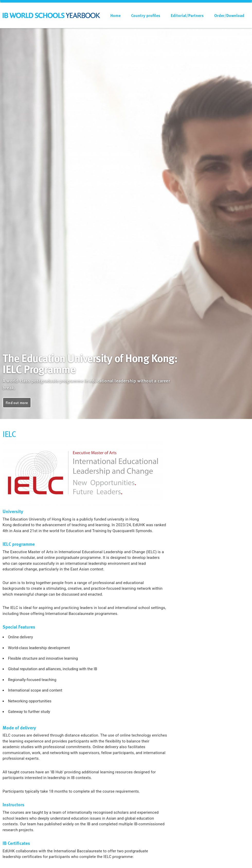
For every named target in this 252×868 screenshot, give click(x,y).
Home (115, 15)
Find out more (17, 403)
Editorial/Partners (187, 15)
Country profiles (146, 15)
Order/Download (229, 15)
